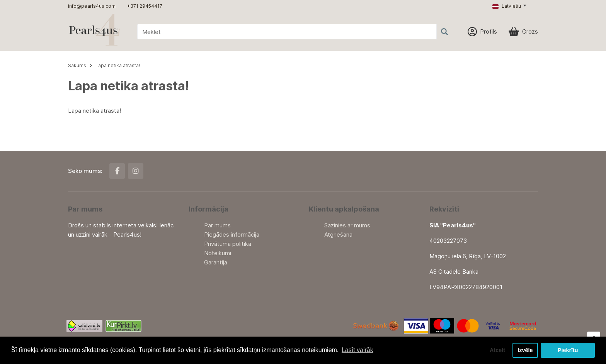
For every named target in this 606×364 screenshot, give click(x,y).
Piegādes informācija (232, 234)
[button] (509, 6)
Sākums (77, 65)
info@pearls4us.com (92, 6)
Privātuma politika (228, 244)
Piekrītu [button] (568, 350)
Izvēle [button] (525, 350)
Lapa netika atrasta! (118, 65)
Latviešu (507, 6)
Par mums (217, 225)
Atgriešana (338, 234)
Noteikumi (218, 253)
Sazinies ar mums (347, 225)
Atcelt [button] (497, 350)
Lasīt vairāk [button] (357, 350)
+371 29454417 (145, 6)
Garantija (216, 262)
